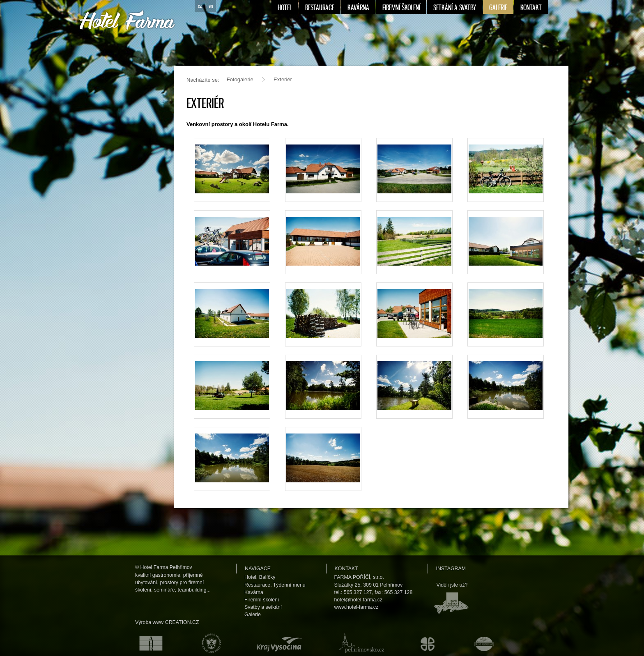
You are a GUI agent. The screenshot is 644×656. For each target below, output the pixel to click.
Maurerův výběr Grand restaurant (486, 643)
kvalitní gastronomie (158, 575)
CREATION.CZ (182, 622)
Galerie (253, 615)
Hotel (250, 577)
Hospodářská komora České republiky (209, 643)
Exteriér (283, 79)
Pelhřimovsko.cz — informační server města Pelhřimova (360, 643)
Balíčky (267, 577)
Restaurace (257, 585)
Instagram (451, 569)
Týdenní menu (289, 585)
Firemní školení (262, 600)
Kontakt (346, 569)
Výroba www (149, 622)
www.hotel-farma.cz (356, 607)
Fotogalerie (240, 79)
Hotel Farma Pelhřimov (166, 567)
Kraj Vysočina (278, 643)
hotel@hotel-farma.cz (359, 600)
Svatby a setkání (263, 607)
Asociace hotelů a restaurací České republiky (146, 643)
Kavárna (254, 592)
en (211, 6)
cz (200, 6)
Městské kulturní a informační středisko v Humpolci (429, 643)
